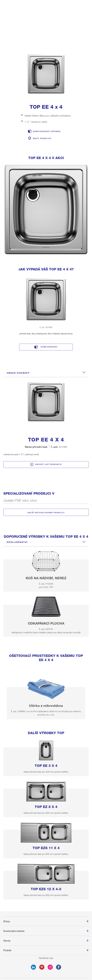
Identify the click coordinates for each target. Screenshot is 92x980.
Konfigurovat (49, 309)
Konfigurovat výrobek (47, 94)
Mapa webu (46, 957)
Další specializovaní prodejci (46, 475)
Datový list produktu (48, 426)
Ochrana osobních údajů (46, 952)
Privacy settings (46, 967)
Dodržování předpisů (46, 962)
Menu (88, 5)
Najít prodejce (42, 101)
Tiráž (46, 947)
